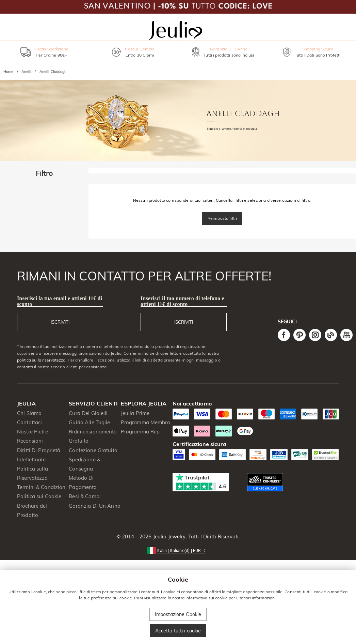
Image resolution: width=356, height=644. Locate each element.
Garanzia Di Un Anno (95, 506)
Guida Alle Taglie (89, 422)
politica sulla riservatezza (41, 360)
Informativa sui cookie (207, 598)
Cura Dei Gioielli (88, 413)
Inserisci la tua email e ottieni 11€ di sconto (60, 301)
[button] (178, 550)
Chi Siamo (29, 413)
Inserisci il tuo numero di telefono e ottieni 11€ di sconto (182, 301)
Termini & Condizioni (42, 487)
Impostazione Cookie (178, 614)
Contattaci (29, 422)
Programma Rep (140, 432)
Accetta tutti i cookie (178, 631)
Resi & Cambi (85, 496)
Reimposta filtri (222, 218)
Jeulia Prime (135, 413)
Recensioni (30, 441)
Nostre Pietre (33, 432)
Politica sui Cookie (39, 496)
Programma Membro (145, 422)
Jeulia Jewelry (169, 536)
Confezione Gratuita (93, 450)
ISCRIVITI (60, 322)
